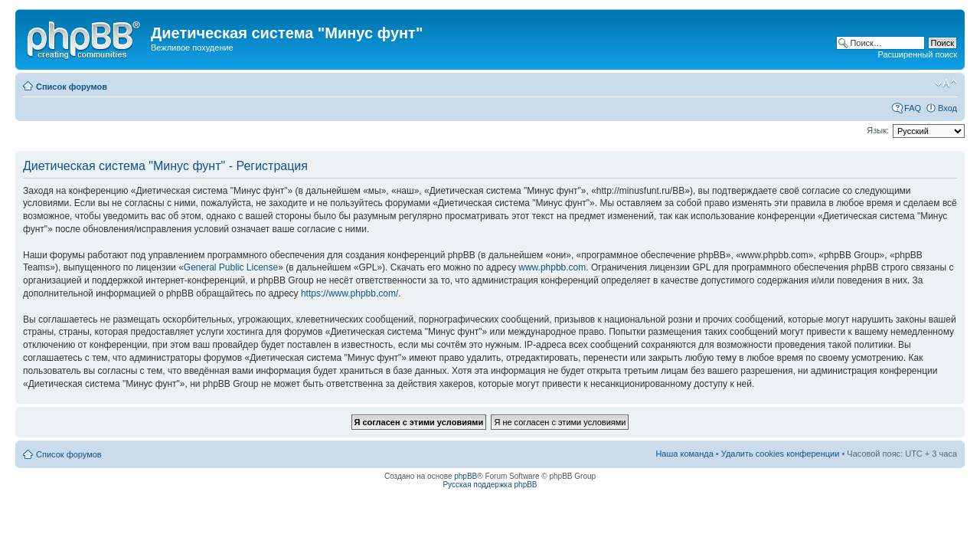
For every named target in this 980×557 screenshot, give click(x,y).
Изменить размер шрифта (946, 84)
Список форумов (72, 87)
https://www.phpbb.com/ (350, 293)
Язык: (878, 130)
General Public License (231, 267)
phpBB (465, 476)
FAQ (913, 108)
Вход (947, 108)
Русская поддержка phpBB (490, 485)
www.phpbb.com (552, 267)
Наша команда (684, 454)
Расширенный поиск (917, 54)
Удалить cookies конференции (781, 454)
